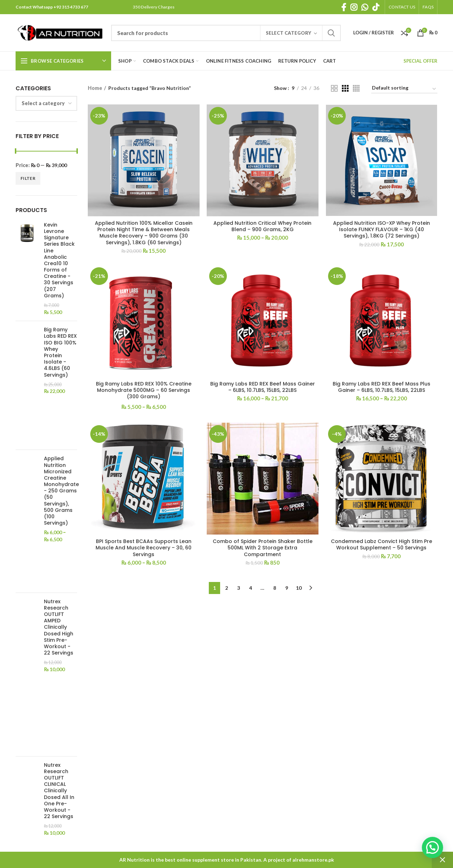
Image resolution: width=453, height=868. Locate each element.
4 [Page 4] (251, 588)
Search (331, 33)
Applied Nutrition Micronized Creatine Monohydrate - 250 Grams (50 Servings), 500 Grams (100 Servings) (61, 491)
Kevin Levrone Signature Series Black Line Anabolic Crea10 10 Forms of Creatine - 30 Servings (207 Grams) (59, 260)
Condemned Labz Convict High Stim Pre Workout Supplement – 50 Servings (382, 544)
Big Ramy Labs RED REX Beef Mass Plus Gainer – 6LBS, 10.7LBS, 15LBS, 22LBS (382, 387)
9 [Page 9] (287, 588)
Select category (288, 33)
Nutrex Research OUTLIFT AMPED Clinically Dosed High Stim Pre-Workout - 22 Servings (59, 627)
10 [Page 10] (299, 588)
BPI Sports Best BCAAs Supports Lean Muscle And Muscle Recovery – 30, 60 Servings (144, 548)
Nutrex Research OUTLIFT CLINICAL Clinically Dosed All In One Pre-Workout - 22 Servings (59, 791)
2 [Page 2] (226, 588)
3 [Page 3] (239, 588)
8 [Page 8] (275, 588)
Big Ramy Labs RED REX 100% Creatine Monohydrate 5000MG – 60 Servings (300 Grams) (144, 390)
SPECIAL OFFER (420, 61)
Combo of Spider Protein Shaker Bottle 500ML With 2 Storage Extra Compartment (263, 548)
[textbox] (43, 103)
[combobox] (46, 103)
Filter (28, 178)
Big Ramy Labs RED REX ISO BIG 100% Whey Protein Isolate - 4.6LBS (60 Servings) (60, 352)
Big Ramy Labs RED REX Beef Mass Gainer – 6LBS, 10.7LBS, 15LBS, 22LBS (263, 387)
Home (95, 88)
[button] (432, 847)
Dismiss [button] (442, 860)
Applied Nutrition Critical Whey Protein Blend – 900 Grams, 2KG (262, 226)
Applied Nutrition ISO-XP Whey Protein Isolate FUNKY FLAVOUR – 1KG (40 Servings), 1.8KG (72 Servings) (382, 230)
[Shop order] (404, 89)
